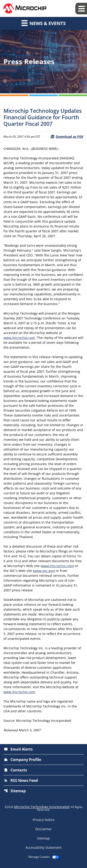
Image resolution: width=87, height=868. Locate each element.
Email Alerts (18, 749)
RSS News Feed (21, 780)
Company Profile (23, 760)
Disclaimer (43, 829)
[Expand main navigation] (81, 9)
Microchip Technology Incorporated (42, 807)
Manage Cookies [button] (39, 857)
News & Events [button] (43, 23)
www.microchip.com (19, 338)
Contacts (15, 770)
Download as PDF (67, 137)
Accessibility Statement (43, 848)
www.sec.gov (44, 571)
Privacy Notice (44, 820)
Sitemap (15, 791)
